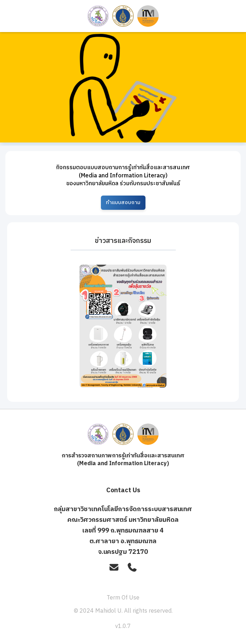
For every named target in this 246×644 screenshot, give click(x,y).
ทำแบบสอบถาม (123, 203)
